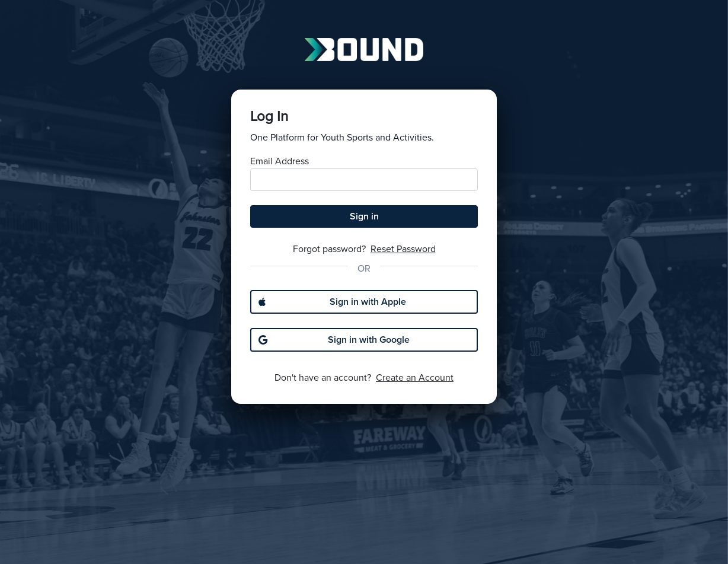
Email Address (280, 161)
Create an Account (415, 378)
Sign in (364, 216)
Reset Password (403, 249)
